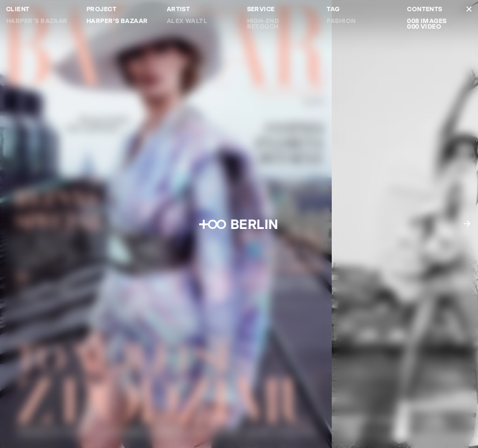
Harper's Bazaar (37, 21)
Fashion (341, 21)
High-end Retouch (263, 24)
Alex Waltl (187, 21)
